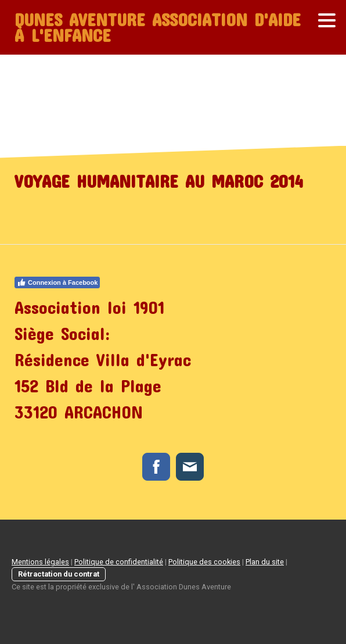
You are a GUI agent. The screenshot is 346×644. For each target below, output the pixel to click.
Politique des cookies (204, 562)
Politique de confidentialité (119, 562)
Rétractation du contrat (59, 574)
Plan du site (265, 562)
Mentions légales (40, 562)
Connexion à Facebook (57, 282)
